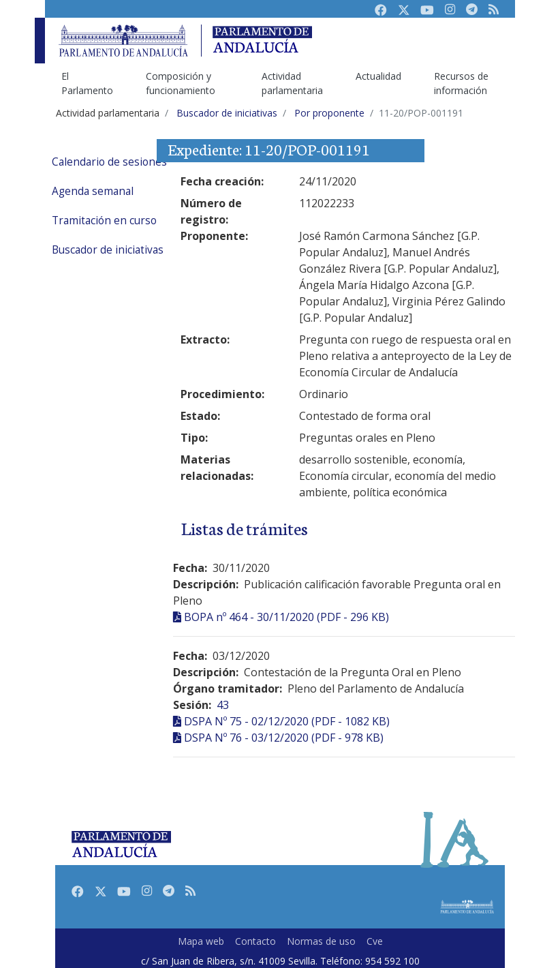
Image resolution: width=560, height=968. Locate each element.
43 (223, 705)
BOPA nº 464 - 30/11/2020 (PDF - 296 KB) (286, 617)
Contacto (255, 941)
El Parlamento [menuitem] (87, 83)
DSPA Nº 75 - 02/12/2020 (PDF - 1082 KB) (287, 721)
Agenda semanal (93, 191)
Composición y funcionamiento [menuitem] (181, 83)
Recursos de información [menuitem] (461, 83)
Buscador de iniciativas (108, 250)
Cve (375, 941)
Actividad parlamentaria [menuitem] (292, 83)
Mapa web (201, 941)
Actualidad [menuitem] (378, 76)
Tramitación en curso (104, 221)
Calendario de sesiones (109, 162)
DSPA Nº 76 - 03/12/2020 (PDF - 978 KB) (284, 738)
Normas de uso (321, 941)
